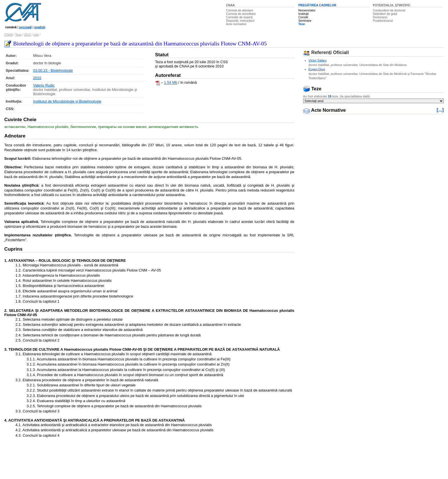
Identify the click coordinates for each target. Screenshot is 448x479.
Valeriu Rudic (44, 85)
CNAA (230, 5)
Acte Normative (325, 110)
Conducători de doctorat (389, 10)
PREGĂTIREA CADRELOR (317, 5)
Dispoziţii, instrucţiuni (240, 21)
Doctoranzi (380, 17)
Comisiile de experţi (239, 17)
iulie (36, 35)
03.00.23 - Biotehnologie (53, 70)
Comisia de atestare (240, 10)
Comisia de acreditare (241, 14)
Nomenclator (307, 10)
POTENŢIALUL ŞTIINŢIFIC (392, 5)
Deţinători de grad (385, 14)
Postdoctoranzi (383, 21)
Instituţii (303, 14)
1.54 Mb (171, 83)
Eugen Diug (317, 69)
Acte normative (236, 24)
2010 (27, 35)
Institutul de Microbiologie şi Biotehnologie (67, 101)
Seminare (305, 21)
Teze (302, 24)
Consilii (303, 17)
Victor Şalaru (318, 60)
